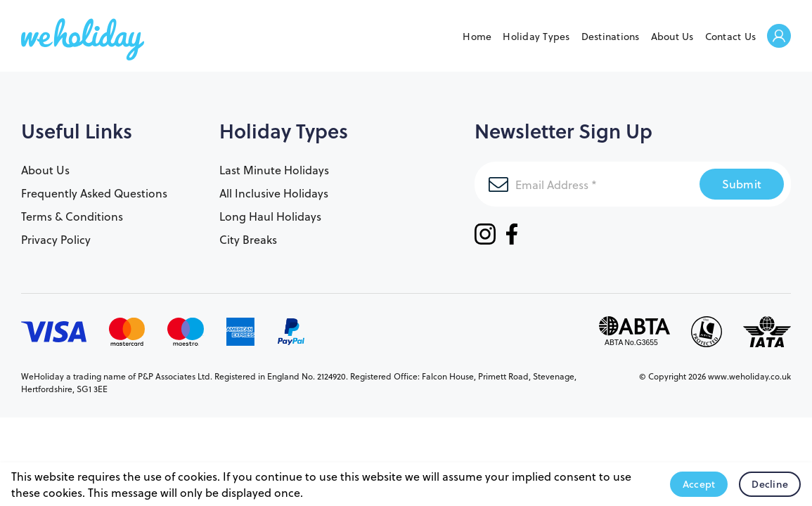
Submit (742, 184)
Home (477, 36)
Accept (699, 484)
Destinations (611, 36)
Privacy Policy (56, 239)
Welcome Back (779, 37)
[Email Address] (587, 184)
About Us (672, 36)
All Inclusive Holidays (274, 193)
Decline (770, 484)
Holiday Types (536, 36)
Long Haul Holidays (270, 216)
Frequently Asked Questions (94, 193)
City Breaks (248, 239)
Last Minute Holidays (274, 170)
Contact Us (731, 36)
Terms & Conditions (72, 216)
